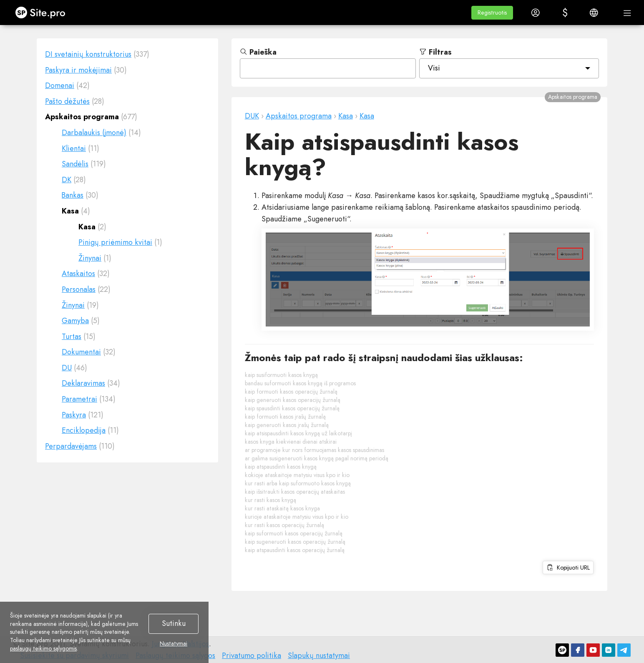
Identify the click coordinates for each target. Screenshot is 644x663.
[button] (492, 13)
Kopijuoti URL (568, 568)
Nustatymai (174, 644)
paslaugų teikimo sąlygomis (43, 648)
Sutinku (174, 623)
